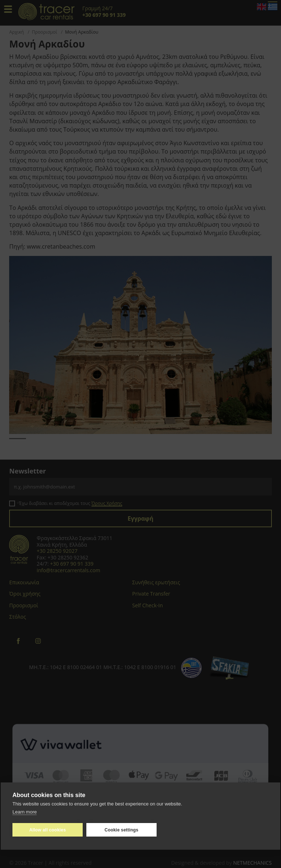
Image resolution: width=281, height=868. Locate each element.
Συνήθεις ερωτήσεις (156, 582)
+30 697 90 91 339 (72, 564)
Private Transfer (151, 594)
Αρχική (16, 32)
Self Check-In (147, 605)
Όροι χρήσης (25, 594)
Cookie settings (121, 830)
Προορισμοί (44, 32)
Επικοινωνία (24, 582)
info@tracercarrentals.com (68, 570)
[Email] (140, 487)
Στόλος (18, 617)
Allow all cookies (48, 830)
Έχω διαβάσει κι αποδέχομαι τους (71, 503)
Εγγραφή (141, 518)
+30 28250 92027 (57, 551)
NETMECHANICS (252, 863)
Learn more (25, 812)
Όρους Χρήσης (107, 503)
